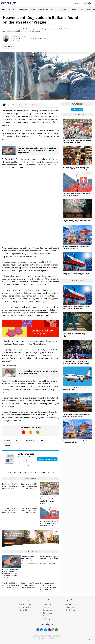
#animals (7, 441)
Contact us (47, 607)
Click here (51, 472)
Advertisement (55, 144)
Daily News (11, 9)
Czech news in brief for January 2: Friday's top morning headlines (10, 510)
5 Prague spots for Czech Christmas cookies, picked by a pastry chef (30, 585)
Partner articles (31, 551)
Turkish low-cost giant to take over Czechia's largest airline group (77, 389)
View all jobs (77, 109)
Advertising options (25, 604)
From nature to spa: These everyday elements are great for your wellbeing (48, 586)
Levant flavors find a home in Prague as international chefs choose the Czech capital (30, 560)
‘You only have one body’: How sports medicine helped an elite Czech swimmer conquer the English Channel (37, 150)
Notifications (37, 105)
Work (89, 9)
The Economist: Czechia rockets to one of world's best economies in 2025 (76, 274)
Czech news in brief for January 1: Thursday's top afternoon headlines (30, 510)
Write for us (47, 616)
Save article (23, 105)
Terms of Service (70, 604)
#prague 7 (7, 445)
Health (81, 9)
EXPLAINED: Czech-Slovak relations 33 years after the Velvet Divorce (49, 523)
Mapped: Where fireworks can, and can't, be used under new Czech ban (77, 221)
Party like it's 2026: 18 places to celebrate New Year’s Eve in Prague (10, 585)
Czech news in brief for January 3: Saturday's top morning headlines (11, 486)
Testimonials (48, 613)
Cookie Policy (70, 610)
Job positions (25, 610)
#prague (44, 441)
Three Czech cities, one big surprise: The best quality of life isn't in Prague (48, 500)
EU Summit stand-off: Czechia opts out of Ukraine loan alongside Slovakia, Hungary (76, 362)
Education (73, 9)
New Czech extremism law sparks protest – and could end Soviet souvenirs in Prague (76, 168)
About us (48, 604)
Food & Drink (43, 9)
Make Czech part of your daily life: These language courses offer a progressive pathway (49, 560)
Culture (33, 9)
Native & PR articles (25, 607)
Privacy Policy (70, 607)
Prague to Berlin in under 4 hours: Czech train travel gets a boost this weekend (77, 415)
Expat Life (54, 9)
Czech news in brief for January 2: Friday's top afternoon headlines (29, 486)
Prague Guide (23, 9)
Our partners (47, 610)
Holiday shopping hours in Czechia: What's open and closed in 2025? (76, 247)
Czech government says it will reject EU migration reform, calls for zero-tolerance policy (76, 335)
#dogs (18, 441)
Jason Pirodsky (22, 36)
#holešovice (31, 441)
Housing (63, 9)
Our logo (48, 619)
